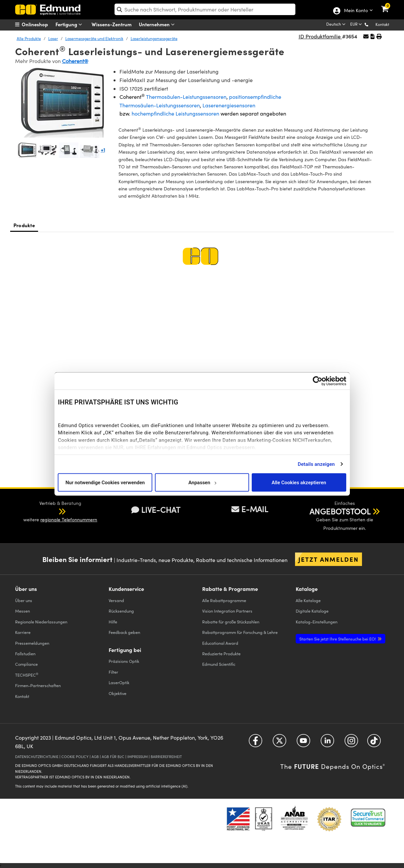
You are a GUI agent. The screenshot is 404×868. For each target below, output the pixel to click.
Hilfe (113, 622)
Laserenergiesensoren (229, 105)
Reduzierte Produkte (221, 653)
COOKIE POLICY (75, 757)
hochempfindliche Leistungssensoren (176, 113)
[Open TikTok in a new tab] (374, 743)
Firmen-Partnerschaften (38, 685)
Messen (22, 611)
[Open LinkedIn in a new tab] (327, 743)
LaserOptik (119, 682)
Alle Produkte (29, 38)
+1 (103, 150)
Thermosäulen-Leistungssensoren (186, 97)
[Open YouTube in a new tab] (303, 743)
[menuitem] (40, 24)
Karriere (23, 632)
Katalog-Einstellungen (317, 622)
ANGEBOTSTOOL (340, 511)
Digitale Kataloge (312, 611)
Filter (113, 672)
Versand (116, 600)
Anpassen (202, 482)
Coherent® (75, 61)
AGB (95, 757)
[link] (389, 5)
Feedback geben (124, 632)
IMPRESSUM (138, 757)
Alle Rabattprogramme (224, 600)
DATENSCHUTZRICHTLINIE (37, 757)
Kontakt (382, 24)
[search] (205, 9)
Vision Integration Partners (227, 611)
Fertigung (70, 24)
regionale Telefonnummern (69, 520)
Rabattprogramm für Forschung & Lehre (240, 632)
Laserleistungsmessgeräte (154, 38)
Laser (53, 38)
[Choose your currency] (357, 25)
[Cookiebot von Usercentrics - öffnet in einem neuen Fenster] (318, 381)
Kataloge (308, 600)
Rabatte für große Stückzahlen (231, 622)
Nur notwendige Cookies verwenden (105, 482)
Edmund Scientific (219, 664)
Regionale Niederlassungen (41, 622)
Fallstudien (25, 653)
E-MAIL (250, 509)
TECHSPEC (27, 675)
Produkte (24, 225)
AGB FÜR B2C (113, 757)
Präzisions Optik (124, 661)
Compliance (26, 664)
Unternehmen (158, 24)
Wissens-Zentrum (112, 24)
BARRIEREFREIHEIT (166, 757)
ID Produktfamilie (320, 36)
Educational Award (220, 643)
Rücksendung (121, 611)
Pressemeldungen (32, 643)
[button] (372, 24)
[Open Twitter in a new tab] (279, 743)
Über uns (24, 600)
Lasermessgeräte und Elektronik (94, 38)
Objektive (117, 693)
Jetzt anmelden (329, 559)
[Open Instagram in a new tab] (351, 743)
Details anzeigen (316, 464)
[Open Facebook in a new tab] (255, 743)
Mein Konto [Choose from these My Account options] (356, 11)
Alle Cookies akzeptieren (299, 482)
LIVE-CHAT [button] (156, 510)
